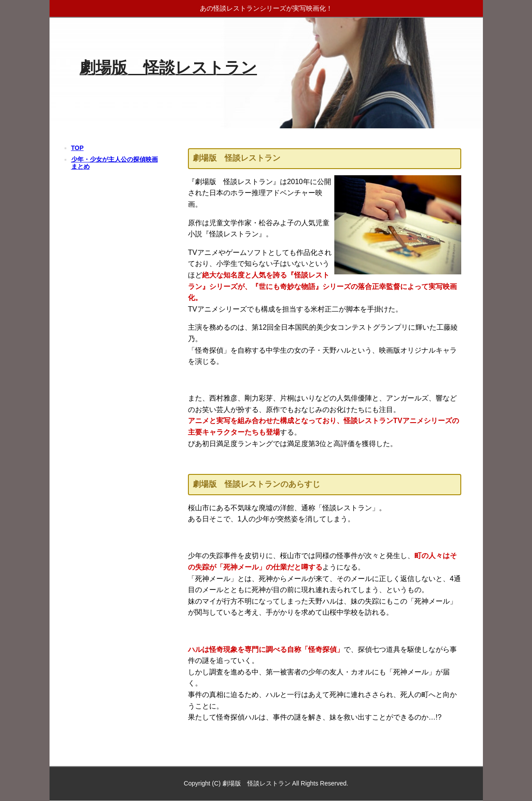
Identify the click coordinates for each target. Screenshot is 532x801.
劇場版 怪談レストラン (168, 67)
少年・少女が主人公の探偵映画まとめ (115, 163)
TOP (78, 148)
